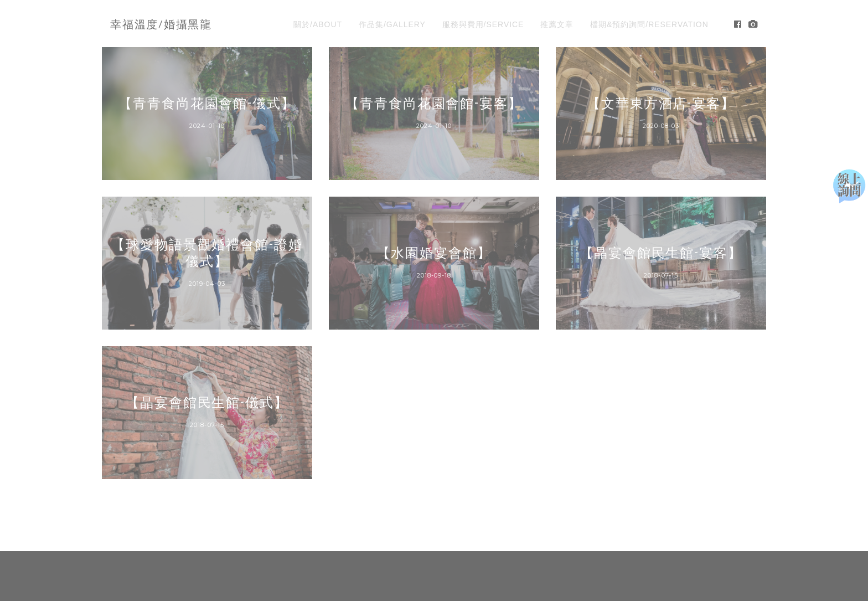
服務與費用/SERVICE (483, 24)
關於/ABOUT (318, 24)
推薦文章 (557, 24)
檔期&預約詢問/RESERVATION (649, 24)
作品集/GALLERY (392, 24)
